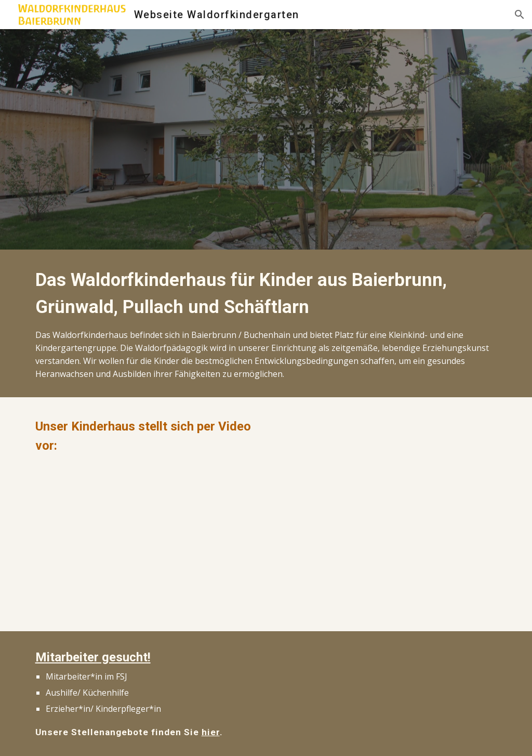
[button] (520, 15)
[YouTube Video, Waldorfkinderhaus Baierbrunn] (146, 541)
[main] (266, 323)
